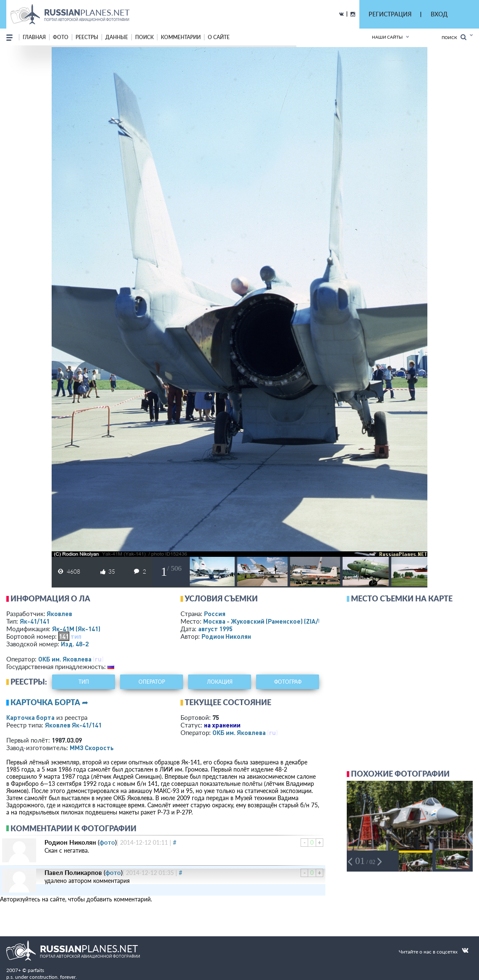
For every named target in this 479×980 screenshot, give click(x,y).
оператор (152, 682)
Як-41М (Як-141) (76, 629)
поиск (144, 37)
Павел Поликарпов (73, 872)
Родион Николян (226, 636)
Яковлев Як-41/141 (73, 725)
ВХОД (439, 14)
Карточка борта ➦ (49, 702)
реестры (87, 37)
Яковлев (59, 614)
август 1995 (215, 629)
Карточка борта (30, 717)
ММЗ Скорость (92, 748)
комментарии (181, 37)
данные (117, 37)
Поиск (454, 37)
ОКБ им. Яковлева (65, 659)
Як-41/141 (35, 621)
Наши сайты (387, 37)
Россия (215, 614)
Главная (34, 37)
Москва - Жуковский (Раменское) (271, 621)
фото (61, 37)
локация (220, 682)
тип (76, 636)
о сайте (219, 37)
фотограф (288, 682)
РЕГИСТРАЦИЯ (390, 14)
